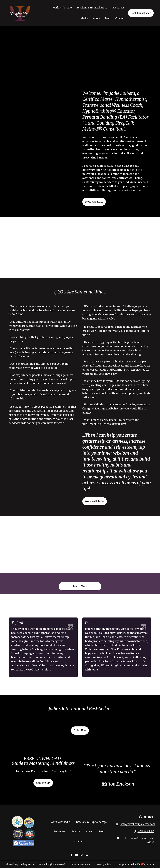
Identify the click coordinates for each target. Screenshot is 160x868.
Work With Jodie (61, 822)
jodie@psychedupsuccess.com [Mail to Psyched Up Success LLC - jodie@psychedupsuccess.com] (137, 824)
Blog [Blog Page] (108, 18)
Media (77, 831)
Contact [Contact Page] (120, 18)
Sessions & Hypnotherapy (93, 822)
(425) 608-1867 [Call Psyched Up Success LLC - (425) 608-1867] (146, 831)
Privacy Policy (104, 864)
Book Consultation (141, 13)
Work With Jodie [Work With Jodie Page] (62, 8)
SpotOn (150, 864)
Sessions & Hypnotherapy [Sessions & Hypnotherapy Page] (92, 8)
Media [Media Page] (84, 18)
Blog (103, 831)
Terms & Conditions (81, 864)
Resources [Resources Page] (118, 8)
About (90, 831)
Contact (80, 841)
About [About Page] (97, 18)
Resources (61, 831)
